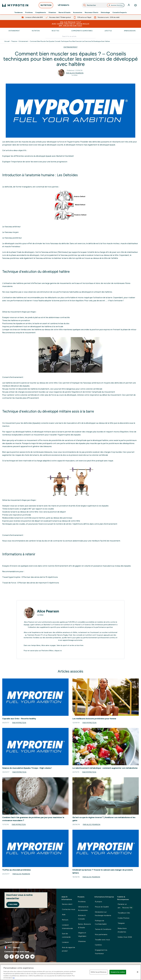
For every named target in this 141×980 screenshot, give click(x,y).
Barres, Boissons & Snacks (84, 926)
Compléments (41, 13)
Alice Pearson (48, 611)
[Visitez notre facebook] (12, 957)
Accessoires (78, 13)
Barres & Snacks (65, 13)
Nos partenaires (101, 934)
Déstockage (105, 13)
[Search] (85, 5)
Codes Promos (124, 918)
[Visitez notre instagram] (6, 957)
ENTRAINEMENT (71, 47)
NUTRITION (46, 6)
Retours (65, 920)
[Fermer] (138, 972)
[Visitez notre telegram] (32, 957)
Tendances (19, 13)
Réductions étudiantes (122, 930)
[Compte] (129, 5)
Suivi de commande (66, 935)
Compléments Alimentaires (82, 31)
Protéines (29, 13)
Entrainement (14, 31)
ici (61, 651)
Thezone (14, 41)
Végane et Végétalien (82, 934)
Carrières (98, 945)
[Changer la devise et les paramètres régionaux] (28, 947)
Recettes (55, 31)
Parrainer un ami (125, 906)
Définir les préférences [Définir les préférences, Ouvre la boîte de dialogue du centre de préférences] (99, 972)
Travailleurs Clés (124, 913)
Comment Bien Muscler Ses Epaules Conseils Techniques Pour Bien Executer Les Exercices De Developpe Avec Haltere (70, 41)
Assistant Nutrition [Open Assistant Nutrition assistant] (116, 5)
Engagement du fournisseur (101, 952)
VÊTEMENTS (63, 6)
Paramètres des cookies (15, 942)
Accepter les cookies (118, 972)
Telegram (121, 923)
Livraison (65, 942)
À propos (98, 902)
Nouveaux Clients (91, 13)
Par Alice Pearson (75, 73)
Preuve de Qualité (102, 907)
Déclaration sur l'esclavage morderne (103, 914)
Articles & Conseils (82, 917)
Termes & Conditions (103, 929)
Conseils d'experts (120, 13)
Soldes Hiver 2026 (125, 937)
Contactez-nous (69, 909)
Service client (67, 904)
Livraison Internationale (67, 927)
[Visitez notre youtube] (22, 957)
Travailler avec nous (102, 940)
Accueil (7, 41)
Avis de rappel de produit (69, 949)
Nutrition (36, 31)
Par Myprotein (19, 723)
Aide (64, 915)
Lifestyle (108, 31)
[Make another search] (70, 36)
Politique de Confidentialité (101, 922)
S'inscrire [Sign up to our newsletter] (13, 904)
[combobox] (103, 5)
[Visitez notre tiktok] (17, 957)
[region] (70, 972)
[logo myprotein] (15, 5)
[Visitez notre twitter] (27, 957)
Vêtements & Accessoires (83, 908)
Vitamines (52, 13)
